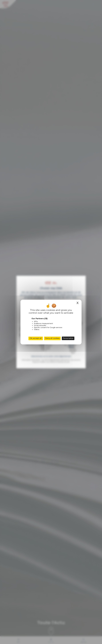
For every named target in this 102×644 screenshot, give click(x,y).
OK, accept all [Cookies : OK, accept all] (36, 338)
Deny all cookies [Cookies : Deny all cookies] (52, 338)
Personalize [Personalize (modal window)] (68, 338)
